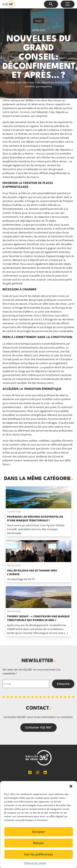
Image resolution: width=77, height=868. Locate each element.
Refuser (39, 843)
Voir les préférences (38, 854)
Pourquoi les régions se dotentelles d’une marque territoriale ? (35, 518)
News (38, 21)
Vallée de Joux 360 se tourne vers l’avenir (32, 572)
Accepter (38, 832)
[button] (71, 786)
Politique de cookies (35, 863)
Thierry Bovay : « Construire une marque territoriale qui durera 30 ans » (38, 618)
